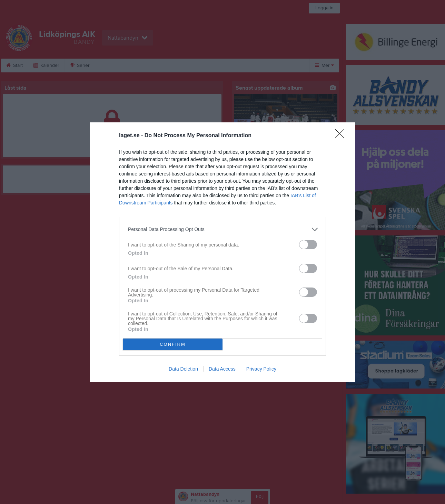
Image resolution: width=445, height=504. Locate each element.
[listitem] (222, 229)
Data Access (222, 369)
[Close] (342, 136)
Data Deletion (183, 369)
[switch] (308, 245)
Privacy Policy (261, 369)
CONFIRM (173, 344)
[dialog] (222, 252)
